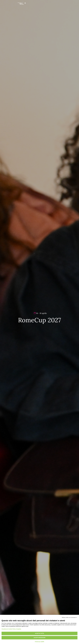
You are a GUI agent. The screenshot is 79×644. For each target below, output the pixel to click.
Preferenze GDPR (40, 642)
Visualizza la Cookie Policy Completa (11, 629)
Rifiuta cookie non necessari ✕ (69, 617)
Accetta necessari (40, 638)
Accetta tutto (39, 633)
